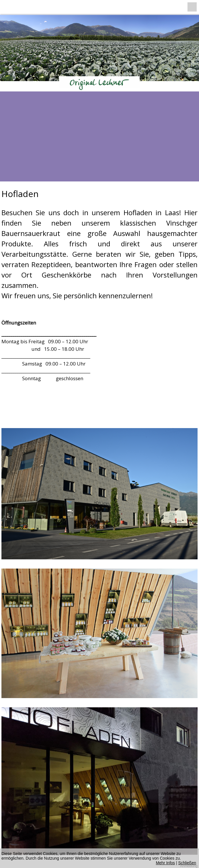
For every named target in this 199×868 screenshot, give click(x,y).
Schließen (187, 863)
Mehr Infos (165, 863)
